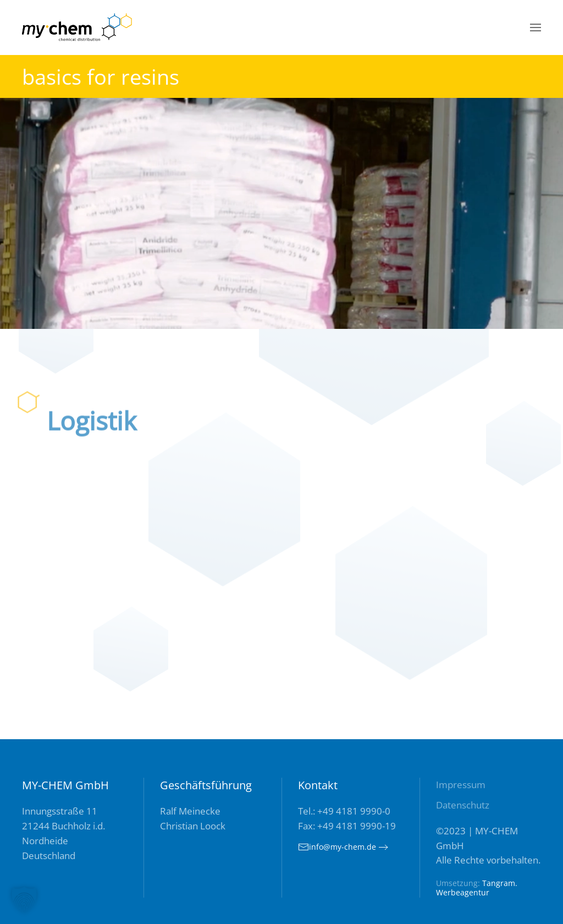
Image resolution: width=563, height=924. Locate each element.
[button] (536, 28)
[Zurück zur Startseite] (77, 28)
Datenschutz (463, 805)
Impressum (461, 785)
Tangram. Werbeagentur (477, 888)
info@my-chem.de (337, 847)
